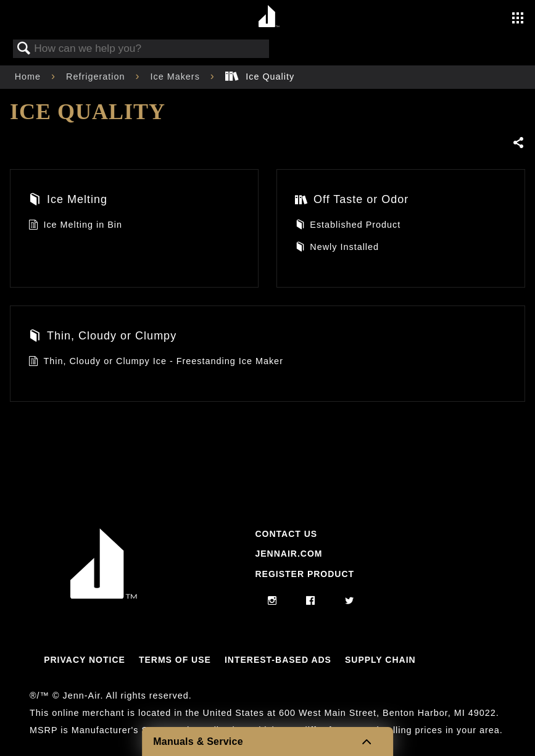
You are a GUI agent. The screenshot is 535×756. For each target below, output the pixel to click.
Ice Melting (68, 201)
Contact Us (286, 534)
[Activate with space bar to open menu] (518, 19)
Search (24, 49)
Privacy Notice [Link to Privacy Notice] (85, 660)
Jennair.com (288, 554)
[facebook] (311, 601)
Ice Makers (176, 77)
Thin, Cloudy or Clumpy (102, 337)
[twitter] (350, 601)
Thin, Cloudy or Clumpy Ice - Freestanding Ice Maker (156, 363)
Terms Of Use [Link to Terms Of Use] (175, 660)
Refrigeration (97, 77)
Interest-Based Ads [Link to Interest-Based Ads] (278, 660)
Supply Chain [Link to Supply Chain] (380, 660)
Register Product (305, 574)
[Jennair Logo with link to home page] (104, 596)
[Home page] (269, 17)
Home (29, 77)
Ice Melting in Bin (75, 226)
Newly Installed (337, 248)
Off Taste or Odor (352, 201)
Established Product (348, 226)
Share (519, 143)
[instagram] (272, 601)
